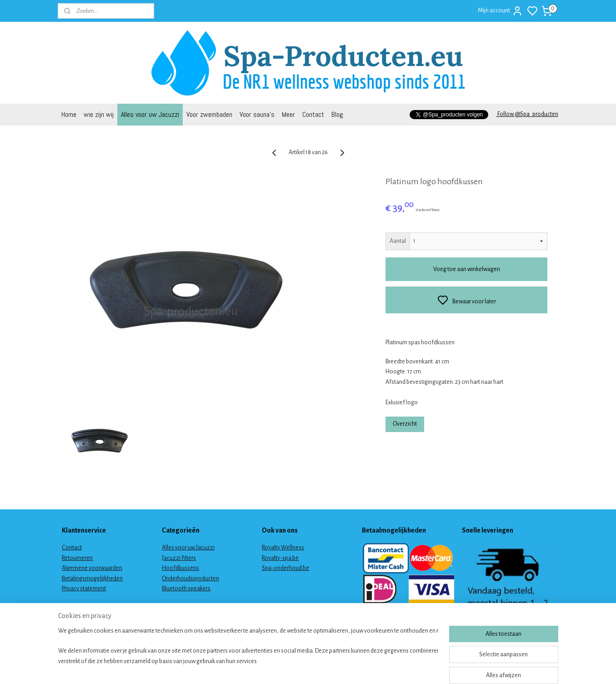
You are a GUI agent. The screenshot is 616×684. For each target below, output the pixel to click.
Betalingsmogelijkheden (92, 578)
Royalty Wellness (283, 548)
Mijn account (500, 11)
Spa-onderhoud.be (285, 568)
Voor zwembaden (209, 114)
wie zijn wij (99, 114)
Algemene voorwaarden (92, 568)
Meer (288, 114)
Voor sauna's (257, 114)
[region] (248, 653)
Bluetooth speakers (186, 588)
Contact (313, 114)
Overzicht (405, 424)
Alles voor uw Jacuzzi (150, 114)
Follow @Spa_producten (527, 114)
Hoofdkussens (180, 568)
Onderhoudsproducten (190, 578)
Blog (337, 114)
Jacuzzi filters (179, 558)
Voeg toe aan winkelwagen (466, 269)
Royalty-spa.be (280, 558)
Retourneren (77, 558)
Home (69, 114)
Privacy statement (84, 588)
